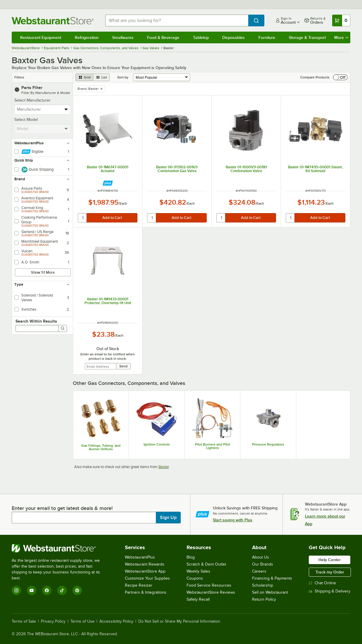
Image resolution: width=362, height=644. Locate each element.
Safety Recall (198, 599)
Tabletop (201, 37)
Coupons (195, 578)
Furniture (267, 37)
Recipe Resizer (139, 585)
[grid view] (84, 77)
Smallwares (123, 37)
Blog (191, 557)
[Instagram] (16, 590)
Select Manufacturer (32, 100)
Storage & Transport (307, 37)
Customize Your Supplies (147, 578)
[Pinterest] (77, 590)
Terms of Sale (24, 621)
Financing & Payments (272, 578)
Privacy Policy (53, 621)
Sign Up (168, 518)
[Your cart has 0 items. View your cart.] (341, 20)
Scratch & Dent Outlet (206, 564)
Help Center (330, 560)
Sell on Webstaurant (270, 592)
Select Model (26, 120)
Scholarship (263, 585)
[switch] (340, 77)
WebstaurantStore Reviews (211, 592)
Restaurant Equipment (41, 37)
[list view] (101, 77)
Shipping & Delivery (330, 591)
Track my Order (330, 572)
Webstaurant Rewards (145, 564)
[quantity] (83, 218)
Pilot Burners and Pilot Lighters (213, 446)
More (341, 37)
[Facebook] (47, 590)
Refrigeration (87, 37)
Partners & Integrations (146, 592)
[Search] (63, 328)
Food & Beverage (163, 37)
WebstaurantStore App (145, 571)
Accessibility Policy (116, 621)
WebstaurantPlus (140, 557)
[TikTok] (62, 590)
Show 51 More (43, 272)
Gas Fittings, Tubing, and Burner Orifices (101, 447)
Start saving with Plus (233, 520)
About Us (261, 557)
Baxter (164, 467)
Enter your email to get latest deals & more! (62, 508)
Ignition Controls (157, 444)
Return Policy (264, 599)
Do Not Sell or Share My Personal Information (179, 621)
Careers (259, 571)
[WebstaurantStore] (60, 548)
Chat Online (322, 583)
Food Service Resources (209, 585)
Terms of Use (82, 621)
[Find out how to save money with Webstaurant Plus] (108, 183)
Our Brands (263, 564)
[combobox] (177, 20)
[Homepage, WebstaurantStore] (54, 21)
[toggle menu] (66, 109)
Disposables (233, 37)
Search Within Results (36, 321)
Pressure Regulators (268, 444)
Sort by (123, 77)
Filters (19, 77)
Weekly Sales (198, 571)
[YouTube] (32, 590)
